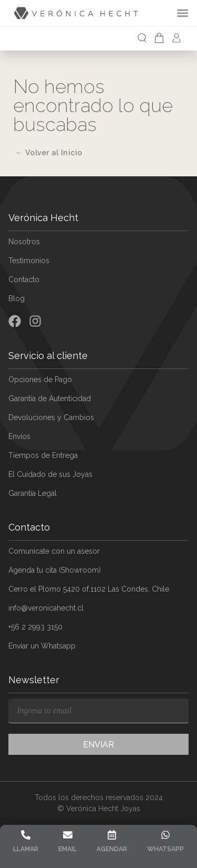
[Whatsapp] (165, 835)
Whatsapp (165, 849)
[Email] (68, 835)
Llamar (26, 849)
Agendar (112, 849)
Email (68, 849)
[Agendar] (112, 835)
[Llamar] (26, 835)
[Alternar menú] (187, 13)
